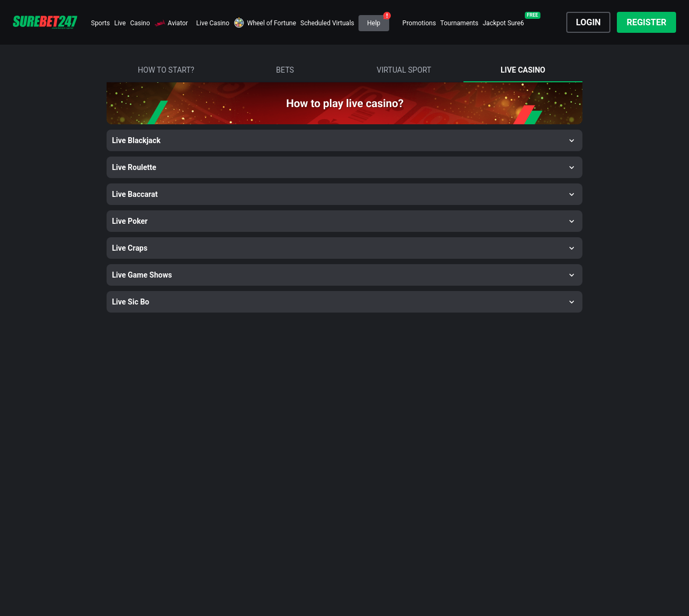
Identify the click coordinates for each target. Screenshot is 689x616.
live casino (523, 70)
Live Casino (213, 23)
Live (120, 23)
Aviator (178, 23)
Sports (100, 23)
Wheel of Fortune (272, 23)
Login (588, 22)
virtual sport (404, 70)
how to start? (166, 70)
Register (646, 22)
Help (374, 23)
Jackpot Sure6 (504, 23)
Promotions (419, 23)
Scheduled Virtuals (327, 23)
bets (285, 70)
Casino (140, 23)
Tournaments (459, 23)
